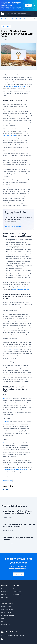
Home (3, 589)
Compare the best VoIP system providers (15, 470)
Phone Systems (6, 26)
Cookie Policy (17, 595)
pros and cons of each (12, 307)
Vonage (5, 443)
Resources (4, 598)
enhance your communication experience (15, 187)
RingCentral (6, 422)
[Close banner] (34, 5)
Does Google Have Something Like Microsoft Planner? (19, 525)
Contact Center (6, 612)
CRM (3, 618)
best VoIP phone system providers (16, 86)
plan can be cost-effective (11, 349)
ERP (2, 621)
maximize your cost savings (20, 289)
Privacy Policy (17, 589)
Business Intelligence (8, 615)
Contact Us (5, 592)
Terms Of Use (17, 592)
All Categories (6, 624)
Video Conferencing (7, 610)
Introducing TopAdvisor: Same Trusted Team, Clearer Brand (17, 512)
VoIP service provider (9, 136)
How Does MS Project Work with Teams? (18, 539)
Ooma (5, 398)
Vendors (4, 595)
